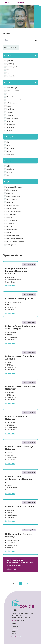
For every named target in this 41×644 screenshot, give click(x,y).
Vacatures (15, 627)
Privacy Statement (16, 637)
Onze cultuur (16, 629)
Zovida (14, 631)
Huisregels (14, 639)
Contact (14, 634)
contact (14, 620)
